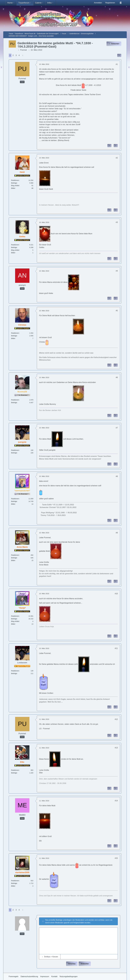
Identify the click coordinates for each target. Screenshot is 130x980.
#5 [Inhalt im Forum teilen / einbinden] (117, 311)
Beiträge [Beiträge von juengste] (14, 453)
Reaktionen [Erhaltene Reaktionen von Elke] (15, 770)
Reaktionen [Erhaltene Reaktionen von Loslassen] (15, 671)
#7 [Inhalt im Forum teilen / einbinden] (117, 428)
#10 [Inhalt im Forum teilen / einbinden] (116, 594)
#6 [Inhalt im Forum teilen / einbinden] (117, 377)
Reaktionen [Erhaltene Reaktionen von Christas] (15, 333)
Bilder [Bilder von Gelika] (13, 253)
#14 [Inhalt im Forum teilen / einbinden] (116, 801)
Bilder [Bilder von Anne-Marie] (13, 560)
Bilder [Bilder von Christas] (13, 338)
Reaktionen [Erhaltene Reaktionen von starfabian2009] (15, 881)
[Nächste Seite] (23, 55)
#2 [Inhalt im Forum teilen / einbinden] (117, 158)
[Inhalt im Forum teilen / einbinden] (119, 55)
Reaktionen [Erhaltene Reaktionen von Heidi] (15, 180)
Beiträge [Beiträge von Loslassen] (14, 673)
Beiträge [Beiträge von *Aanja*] (14, 619)
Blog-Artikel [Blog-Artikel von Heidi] (15, 186)
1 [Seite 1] (10, 55)
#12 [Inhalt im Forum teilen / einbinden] (116, 719)
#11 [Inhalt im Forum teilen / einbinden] (116, 648)
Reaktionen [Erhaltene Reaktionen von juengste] (15, 450)
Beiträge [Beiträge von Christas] (14, 336)
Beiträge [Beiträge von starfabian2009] (14, 883)
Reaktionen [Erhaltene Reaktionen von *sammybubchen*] (15, 499)
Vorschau (72, 964)
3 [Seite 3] (16, 55)
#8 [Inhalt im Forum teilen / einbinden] (117, 476)
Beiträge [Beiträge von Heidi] (14, 183)
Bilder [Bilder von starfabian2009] (13, 886)
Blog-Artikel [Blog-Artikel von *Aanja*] (15, 621)
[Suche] (121, 3)
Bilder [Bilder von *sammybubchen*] (13, 504)
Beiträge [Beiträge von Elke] (14, 773)
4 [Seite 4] (19, 55)
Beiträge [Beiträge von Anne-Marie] (14, 558)
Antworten (85, 964)
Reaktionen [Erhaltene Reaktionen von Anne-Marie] (15, 555)
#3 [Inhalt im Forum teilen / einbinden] (117, 222)
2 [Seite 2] (13, 55)
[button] (50, 957)
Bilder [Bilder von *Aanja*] (13, 624)
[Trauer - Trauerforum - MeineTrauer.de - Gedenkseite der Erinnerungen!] (65, 18)
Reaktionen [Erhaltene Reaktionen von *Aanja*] (15, 616)
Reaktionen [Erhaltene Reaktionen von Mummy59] (15, 400)
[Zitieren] (116, 146)
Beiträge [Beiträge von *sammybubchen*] (14, 501)
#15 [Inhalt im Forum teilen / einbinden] (116, 858)
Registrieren (110, 3)
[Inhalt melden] (109, 146)
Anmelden (98, 3)
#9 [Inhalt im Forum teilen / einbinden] (117, 533)
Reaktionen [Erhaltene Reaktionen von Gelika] (15, 245)
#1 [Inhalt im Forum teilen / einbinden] (117, 64)
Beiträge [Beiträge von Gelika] (14, 247)
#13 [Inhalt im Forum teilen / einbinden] (116, 748)
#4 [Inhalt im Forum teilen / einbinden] (117, 271)
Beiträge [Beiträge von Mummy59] (14, 403)
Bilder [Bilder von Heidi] (13, 188)
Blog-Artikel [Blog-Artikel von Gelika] (15, 250)
